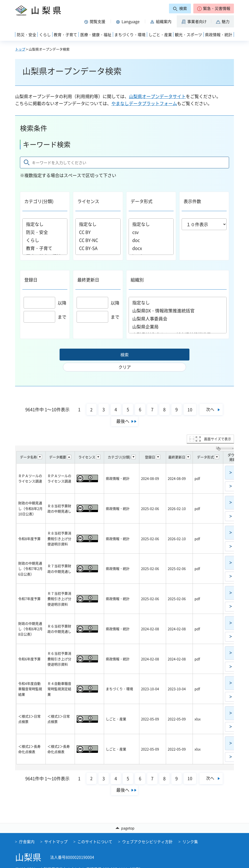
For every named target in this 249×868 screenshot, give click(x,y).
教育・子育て (45, 248)
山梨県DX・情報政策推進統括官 (178, 311)
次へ (211, 399)
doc (151, 240)
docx (151, 248)
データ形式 (142, 201)
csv (151, 232)
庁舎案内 (27, 832)
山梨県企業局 (178, 327)
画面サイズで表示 (218, 429)
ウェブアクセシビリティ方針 (147, 832)
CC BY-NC (98, 240)
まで (45, 317)
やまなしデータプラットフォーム (144, 103)
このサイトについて (95, 832)
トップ (20, 49)
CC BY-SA (98, 248)
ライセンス (88, 201)
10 (188, 399)
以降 (45, 303)
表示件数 (192, 201)
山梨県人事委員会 (178, 319)
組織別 (137, 280)
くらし (45, 240)
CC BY (98, 232)
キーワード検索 (47, 144)
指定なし (45, 224)
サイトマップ (56, 832)
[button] (214, 9)
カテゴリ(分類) (39, 201)
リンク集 (190, 832)
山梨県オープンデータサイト (157, 96)
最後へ (123, 411)
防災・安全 (45, 232)
